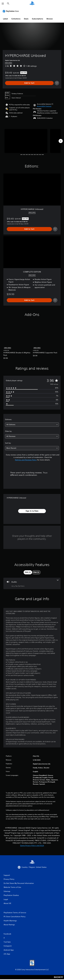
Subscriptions (38, 19)
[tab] (28, 572)
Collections (16, 19)
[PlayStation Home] (32, 4)
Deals (26, 19)
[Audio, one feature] (32, 583)
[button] (44, 106)
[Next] (61, 141)
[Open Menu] (3, 4)
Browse (50, 19)
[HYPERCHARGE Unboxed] (26, 141)
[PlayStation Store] (11, 11)
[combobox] (32, 425)
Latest (5, 19)
